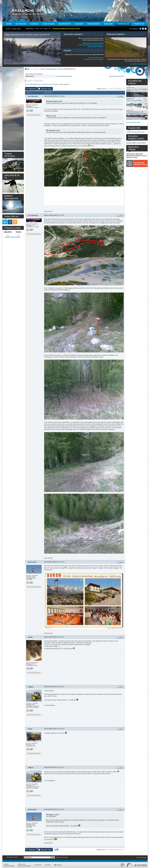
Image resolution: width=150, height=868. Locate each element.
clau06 (30, 637)
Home (43, 69)
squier (30, 729)
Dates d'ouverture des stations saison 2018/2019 (137, 90)
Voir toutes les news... (134, 122)
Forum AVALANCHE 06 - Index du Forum (39, 84)
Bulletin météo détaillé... (13, 237)
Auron (56, 84)
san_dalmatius (33, 96)
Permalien (62, 96)
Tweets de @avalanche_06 (135, 132)
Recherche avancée (65, 76)
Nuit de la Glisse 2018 (134, 100)
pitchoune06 (32, 562)
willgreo (31, 687)
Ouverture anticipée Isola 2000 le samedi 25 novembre (136, 113)
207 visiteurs (134, 29)
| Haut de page (141, 857)
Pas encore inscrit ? (118, 76)
